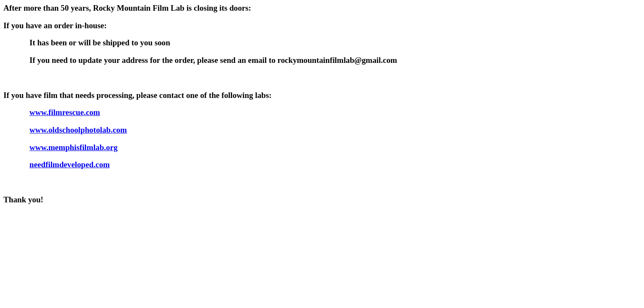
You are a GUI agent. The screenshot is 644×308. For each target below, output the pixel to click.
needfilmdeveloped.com (70, 164)
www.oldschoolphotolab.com (78, 130)
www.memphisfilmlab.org (74, 147)
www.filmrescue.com (65, 112)
